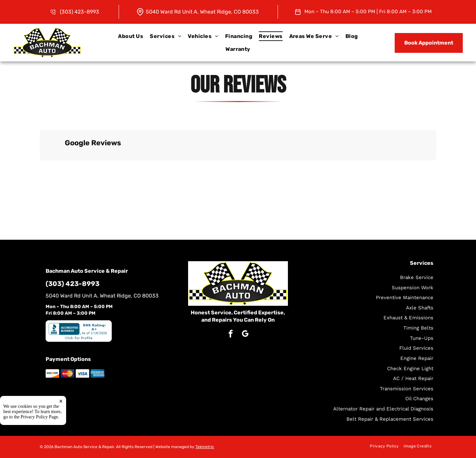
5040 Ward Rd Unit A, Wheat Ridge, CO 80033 (202, 12)
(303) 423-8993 (79, 12)
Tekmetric (205, 447)
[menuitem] (131, 36)
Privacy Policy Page (40, 417)
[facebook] (231, 335)
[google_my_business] (245, 335)
